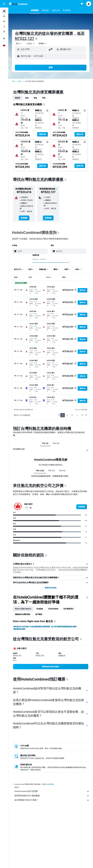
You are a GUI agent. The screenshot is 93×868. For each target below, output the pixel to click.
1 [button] (63, 415)
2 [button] (67, 415)
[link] (24, 218)
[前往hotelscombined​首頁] (18, 4)
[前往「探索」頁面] (4, 32)
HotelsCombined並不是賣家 (52, 791)
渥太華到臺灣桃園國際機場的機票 (64, 627)
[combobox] (19, 44)
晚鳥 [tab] (35, 98)
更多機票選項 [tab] (69, 609)
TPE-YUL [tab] (45, 443)
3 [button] (72, 415)
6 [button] (82, 415)
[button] (4, 4)
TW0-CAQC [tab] (40, 471)
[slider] (70, 262)
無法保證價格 (49, 784)
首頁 (13, 81)
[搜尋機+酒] (4, 26)
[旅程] (4, 39)
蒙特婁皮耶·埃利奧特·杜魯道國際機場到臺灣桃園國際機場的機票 (32, 628)
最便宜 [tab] (18, 98)
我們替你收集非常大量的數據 (52, 796)
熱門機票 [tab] (39, 614)
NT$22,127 (25, 38)
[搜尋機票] (4, 11)
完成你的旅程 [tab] (53, 609)
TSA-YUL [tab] (56, 443)
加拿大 (20, 81)
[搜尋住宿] (4, 16)
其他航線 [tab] (40, 609)
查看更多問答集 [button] (51, 588)
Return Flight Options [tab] (23, 609)
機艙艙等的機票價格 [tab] (23, 614)
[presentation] (36, 39)
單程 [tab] (44, 98)
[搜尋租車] (4, 21)
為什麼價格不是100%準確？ (52, 800)
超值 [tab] (27, 98)
